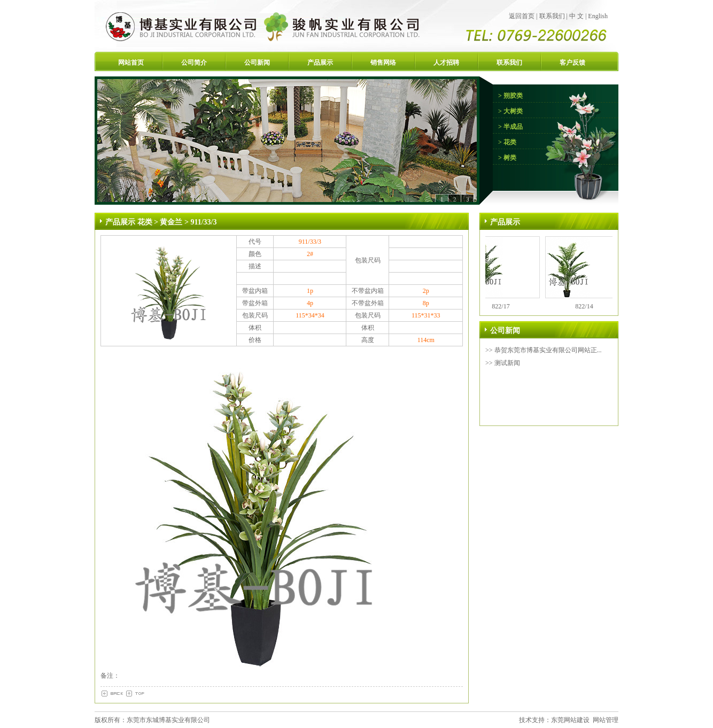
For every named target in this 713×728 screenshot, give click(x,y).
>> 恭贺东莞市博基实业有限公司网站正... (544, 350)
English (598, 16)
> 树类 (507, 158)
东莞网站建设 (570, 720)
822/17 (503, 306)
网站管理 (606, 720)
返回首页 (522, 16)
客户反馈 (572, 63)
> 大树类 (510, 111)
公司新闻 (257, 63)
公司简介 (194, 63)
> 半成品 (510, 127)
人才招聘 (446, 63)
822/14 (587, 306)
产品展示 (320, 63)
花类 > (149, 222)
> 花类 (507, 142)
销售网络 (383, 63)
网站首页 (131, 63)
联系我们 (552, 16)
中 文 (576, 16)
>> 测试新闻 (503, 363)
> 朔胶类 (510, 96)
